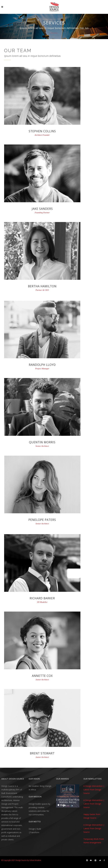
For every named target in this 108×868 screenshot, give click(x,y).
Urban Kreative (35, 860)
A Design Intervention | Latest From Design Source (94, 790)
